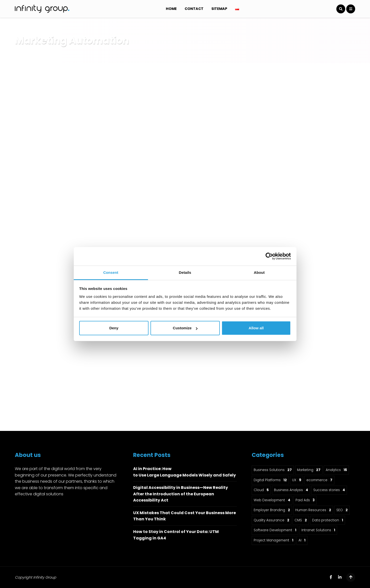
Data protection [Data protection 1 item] (328, 520)
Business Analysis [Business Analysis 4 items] (291, 490)
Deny (114, 328)
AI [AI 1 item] (302, 540)
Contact (194, 9)
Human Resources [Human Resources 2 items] (313, 510)
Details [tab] (185, 272)
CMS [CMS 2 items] (301, 520)
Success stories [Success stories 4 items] (329, 490)
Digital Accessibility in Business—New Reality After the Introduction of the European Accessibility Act (181, 494)
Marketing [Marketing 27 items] (309, 470)
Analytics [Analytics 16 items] (336, 470)
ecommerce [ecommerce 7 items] (319, 480)
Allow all (256, 328)
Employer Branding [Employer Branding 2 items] (272, 510)
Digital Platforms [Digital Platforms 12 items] (270, 480)
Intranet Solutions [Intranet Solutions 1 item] (318, 530)
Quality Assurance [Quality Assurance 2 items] (271, 520)
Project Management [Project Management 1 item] (273, 540)
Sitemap (219, 9)
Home (171, 9)
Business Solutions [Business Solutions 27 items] (273, 470)
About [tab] (259, 272)
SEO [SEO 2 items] (342, 510)
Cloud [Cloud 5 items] (261, 490)
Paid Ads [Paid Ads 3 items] (305, 500)
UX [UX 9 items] (297, 480)
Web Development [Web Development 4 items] (272, 500)
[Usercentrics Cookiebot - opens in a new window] (269, 256)
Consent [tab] (111, 272)
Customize (185, 328)
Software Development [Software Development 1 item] (275, 530)
